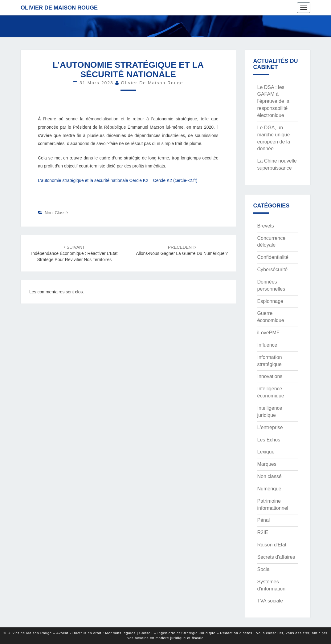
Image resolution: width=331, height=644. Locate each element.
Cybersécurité (273, 270)
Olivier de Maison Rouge (59, 8)
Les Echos (269, 440)
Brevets (266, 226)
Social (264, 569)
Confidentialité (273, 257)
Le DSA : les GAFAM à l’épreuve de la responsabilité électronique (273, 101)
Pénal (264, 520)
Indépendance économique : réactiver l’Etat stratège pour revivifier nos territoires (74, 253)
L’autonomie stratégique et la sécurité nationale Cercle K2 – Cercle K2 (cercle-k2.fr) (118, 180)
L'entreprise (270, 427)
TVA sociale (270, 601)
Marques (267, 464)
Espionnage (270, 301)
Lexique (266, 452)
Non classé (56, 213)
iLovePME (269, 333)
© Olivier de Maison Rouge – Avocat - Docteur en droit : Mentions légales (69, 633)
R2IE (263, 532)
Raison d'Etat (272, 545)
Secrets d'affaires (276, 557)
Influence (267, 345)
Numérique (269, 489)
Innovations (270, 376)
